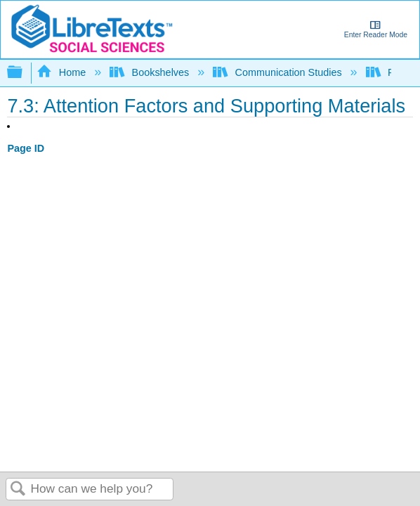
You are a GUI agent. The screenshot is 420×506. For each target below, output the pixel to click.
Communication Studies (278, 72)
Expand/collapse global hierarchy (24, 73)
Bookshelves (151, 72)
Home (63, 72)
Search (18, 489)
